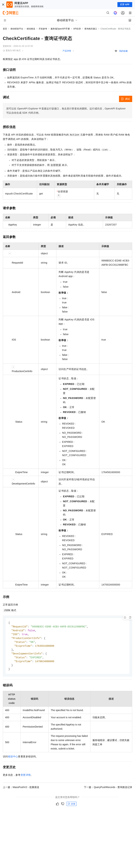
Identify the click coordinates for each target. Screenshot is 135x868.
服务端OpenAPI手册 (60, 29)
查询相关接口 (91, 29)
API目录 (77, 29)
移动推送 (31, 29)
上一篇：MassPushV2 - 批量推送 (21, 789)
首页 (5, 29)
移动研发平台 (17, 29)
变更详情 (26, 777)
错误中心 (13, 759)
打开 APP (125, 5)
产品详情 (67, 51)
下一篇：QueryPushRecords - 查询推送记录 (108, 789)
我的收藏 (123, 51)
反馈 (72, 806)
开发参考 (43, 29)
